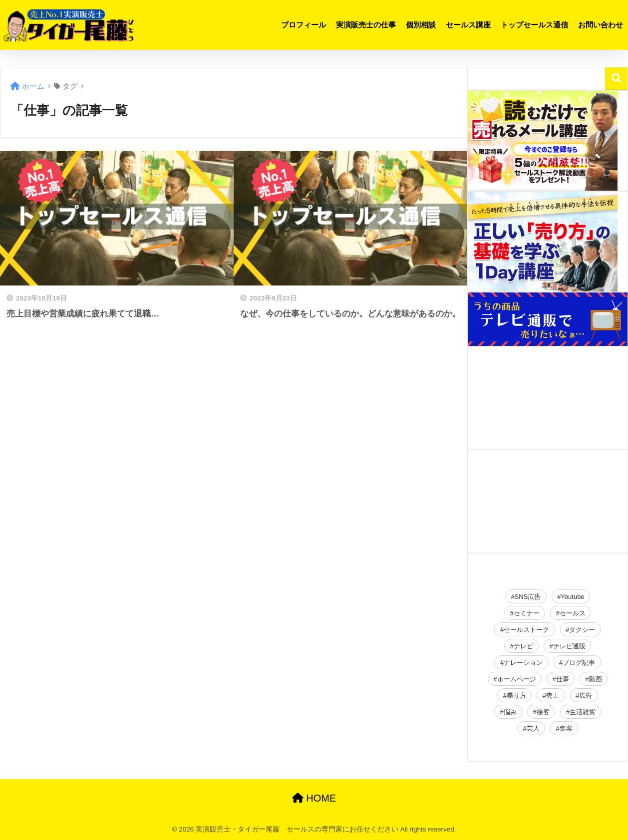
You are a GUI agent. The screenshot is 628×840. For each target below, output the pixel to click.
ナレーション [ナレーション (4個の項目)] (523, 663)
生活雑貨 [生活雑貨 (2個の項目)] (583, 712)
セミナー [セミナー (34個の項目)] (527, 613)
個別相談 (421, 25)
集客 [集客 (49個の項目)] (566, 728)
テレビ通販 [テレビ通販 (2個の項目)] (569, 646)
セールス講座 (468, 25)
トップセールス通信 (534, 25)
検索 (616, 79)
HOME (314, 798)
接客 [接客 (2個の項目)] (543, 712)
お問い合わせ (601, 25)
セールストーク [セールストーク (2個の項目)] (526, 630)
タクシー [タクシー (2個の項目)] (582, 630)
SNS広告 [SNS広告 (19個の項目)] (528, 597)
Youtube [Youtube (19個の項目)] (572, 597)
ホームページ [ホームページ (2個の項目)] (517, 679)
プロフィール (304, 25)
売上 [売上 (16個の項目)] (553, 696)
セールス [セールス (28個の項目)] (573, 613)
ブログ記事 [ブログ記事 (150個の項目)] (579, 663)
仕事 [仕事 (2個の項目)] (563, 679)
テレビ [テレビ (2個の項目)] (523, 646)
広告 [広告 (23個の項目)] (586, 696)
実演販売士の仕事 (366, 25)
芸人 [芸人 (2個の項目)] (533, 728)
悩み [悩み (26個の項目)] (510, 712)
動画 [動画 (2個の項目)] (596, 679)
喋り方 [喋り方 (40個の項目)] (516, 696)
